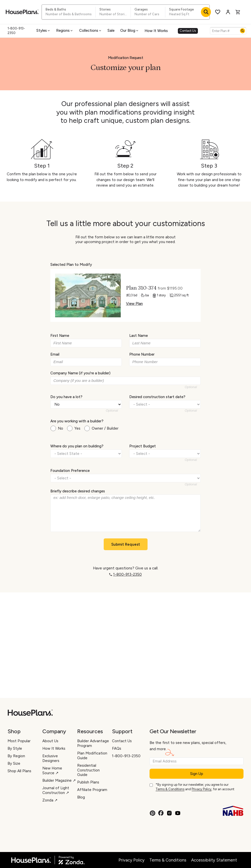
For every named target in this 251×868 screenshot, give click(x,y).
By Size (14, 763)
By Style (15, 748)
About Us (50, 741)
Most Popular (19, 741)
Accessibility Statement (214, 860)
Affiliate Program (92, 790)
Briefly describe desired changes (78, 491)
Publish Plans (88, 782)
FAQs (117, 748)
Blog (81, 797)
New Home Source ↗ (52, 771)
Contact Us (188, 31)
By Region (16, 756)
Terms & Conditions (170, 789)
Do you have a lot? (66, 397)
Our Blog (130, 31)
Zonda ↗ (50, 800)
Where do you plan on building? (77, 446)
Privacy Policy (202, 789)
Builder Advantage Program (93, 743)
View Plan (134, 304)
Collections (91, 31)
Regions (65, 31)
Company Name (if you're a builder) (80, 373)
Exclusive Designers (51, 758)
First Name (60, 336)
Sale (111, 31)
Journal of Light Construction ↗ (56, 790)
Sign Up (197, 774)
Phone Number (142, 354)
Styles (43, 31)
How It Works (156, 31)
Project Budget (143, 446)
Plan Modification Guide (92, 756)
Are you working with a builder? (77, 421)
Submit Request (126, 544)
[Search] (242, 31)
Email (55, 354)
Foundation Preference (70, 470)
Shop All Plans (19, 771)
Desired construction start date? (157, 397)
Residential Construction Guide (88, 770)
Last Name (139, 336)
